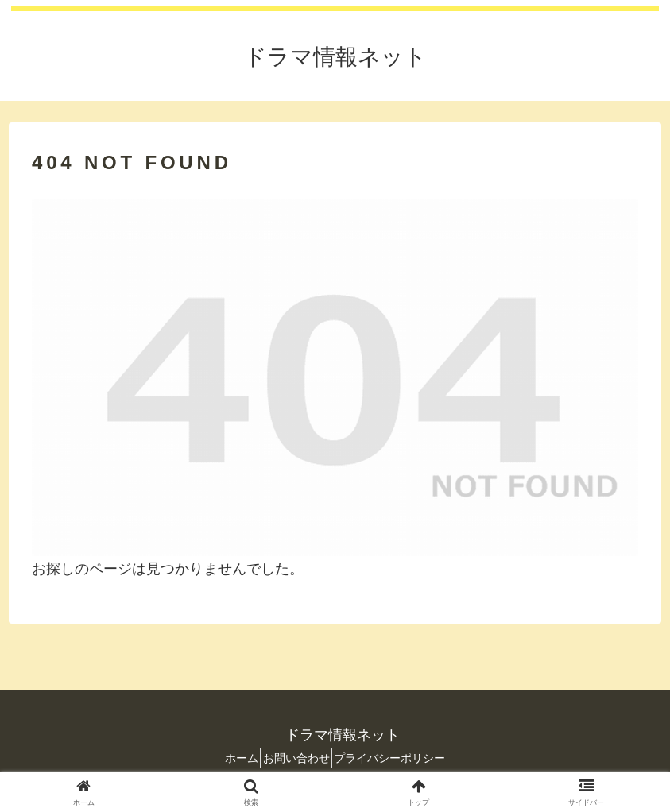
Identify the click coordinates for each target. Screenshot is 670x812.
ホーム (230, 758)
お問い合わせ (296, 758)
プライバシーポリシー (402, 758)
